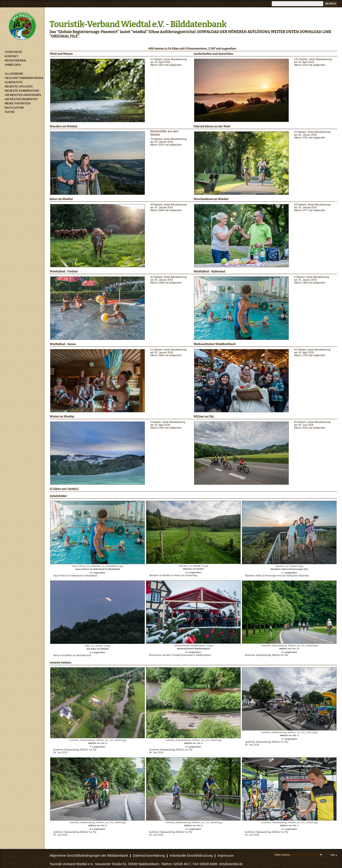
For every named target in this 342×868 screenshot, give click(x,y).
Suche (10, 112)
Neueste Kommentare (22, 91)
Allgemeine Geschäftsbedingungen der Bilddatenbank (89, 855)
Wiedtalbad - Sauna (63, 344)
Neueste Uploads (19, 87)
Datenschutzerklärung (149, 855)
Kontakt (12, 56)
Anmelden (13, 65)
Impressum (226, 855)
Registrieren (15, 61)
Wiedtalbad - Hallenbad (209, 271)
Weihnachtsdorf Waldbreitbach (215, 344)
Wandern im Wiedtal (63, 126)
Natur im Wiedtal (61, 199)
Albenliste (14, 82)
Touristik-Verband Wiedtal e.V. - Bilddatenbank (138, 24)
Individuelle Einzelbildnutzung (191, 855)
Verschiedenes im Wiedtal (211, 199)
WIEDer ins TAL (204, 417)
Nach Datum (14, 108)
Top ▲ (334, 855)
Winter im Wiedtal (62, 417)
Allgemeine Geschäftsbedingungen (24, 76)
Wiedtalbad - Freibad (64, 271)
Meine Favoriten (18, 104)
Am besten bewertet (21, 99)
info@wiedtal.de (231, 864)
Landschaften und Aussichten (214, 54)
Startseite (13, 52)
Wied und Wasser (61, 54)
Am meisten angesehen (23, 95)
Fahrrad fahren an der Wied (212, 126)
